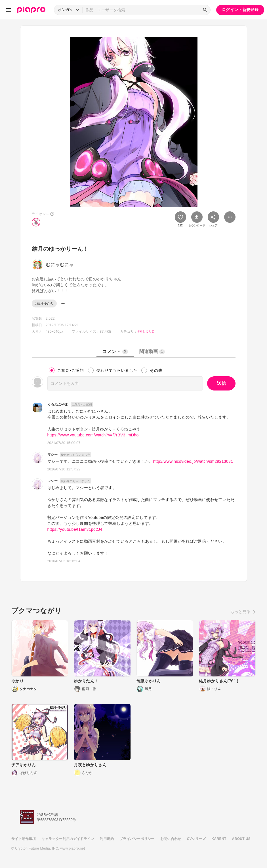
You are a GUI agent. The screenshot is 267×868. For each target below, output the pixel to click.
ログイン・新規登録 (240, 10)
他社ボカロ (146, 332)
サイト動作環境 (24, 839)
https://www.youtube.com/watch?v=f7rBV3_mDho (93, 435)
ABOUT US (241, 839)
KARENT (219, 839)
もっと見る (241, 612)
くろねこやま (58, 404)
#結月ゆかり (44, 304)
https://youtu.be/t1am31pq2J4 (75, 529)
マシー (53, 455)
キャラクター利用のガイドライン (68, 839)
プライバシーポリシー (137, 839)
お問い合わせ (171, 839)
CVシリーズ (196, 839)
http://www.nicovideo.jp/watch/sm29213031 (193, 461)
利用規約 (107, 839)
